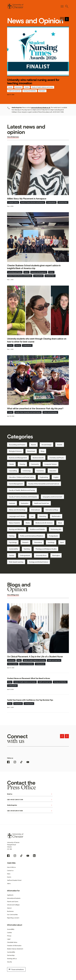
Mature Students (14, 523)
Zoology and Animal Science (39, 562)
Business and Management (39, 272)
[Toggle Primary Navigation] (62, 6)
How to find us (11, 867)
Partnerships (11, 955)
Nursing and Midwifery (30, 91)
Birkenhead (18, 87)
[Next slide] (67, 19)
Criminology (27, 471)
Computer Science (13, 202)
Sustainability (13, 549)
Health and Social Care (14, 91)
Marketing (43, 516)
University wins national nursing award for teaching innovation (33, 82)
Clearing (18, 345)
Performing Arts (56, 529)
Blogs (43, 451)
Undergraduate (51, 202)
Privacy (9, 936)
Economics (40, 471)
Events (9, 877)
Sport (62, 542)
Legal (9, 939)
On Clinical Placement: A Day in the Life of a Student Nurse (35, 657)
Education (53, 471)
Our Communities (12, 915)
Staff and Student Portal (14, 880)
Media (28, 523)
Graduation (25, 503)
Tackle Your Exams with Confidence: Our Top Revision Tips (30, 700)
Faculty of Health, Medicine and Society (42, 87)
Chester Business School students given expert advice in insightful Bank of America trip (34, 267)
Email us (30, 794)
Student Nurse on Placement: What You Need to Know (29, 678)
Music (60, 523)
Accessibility (11, 929)
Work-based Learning (16, 562)
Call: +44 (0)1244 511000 (30, 811)
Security (10, 962)
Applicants (10, 895)
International (35, 510)
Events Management (16, 484)
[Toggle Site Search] (67, 6)
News (9, 874)
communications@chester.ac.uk (41, 108)
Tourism (12, 555)
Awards (10, 87)
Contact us (10, 870)
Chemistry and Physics (57, 458)
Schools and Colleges (13, 905)
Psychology (13, 542)
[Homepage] (15, 6)
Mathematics (56, 516)
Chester (27, 87)
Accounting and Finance (15, 272)
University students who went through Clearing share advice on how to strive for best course (37, 340)
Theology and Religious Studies (46, 549)
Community (35, 464)
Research (25, 542)
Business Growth (38, 458)
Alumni (26, 272)
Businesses (10, 911)
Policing (12, 536)
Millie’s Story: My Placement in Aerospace (27, 199)
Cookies (9, 932)
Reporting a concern (13, 918)
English (56, 477)
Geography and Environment (52, 497)
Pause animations (16, 969)
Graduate (12, 503)
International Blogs (52, 510)
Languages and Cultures (17, 516)
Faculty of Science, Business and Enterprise (33, 202)
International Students (14, 898)
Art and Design (46, 445)
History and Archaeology (50, 412)
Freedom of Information (14, 946)
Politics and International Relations (32, 536)
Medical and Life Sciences (44, 523)
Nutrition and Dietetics (37, 529)
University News (63, 202)
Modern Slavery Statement (15, 949)
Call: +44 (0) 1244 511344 (30, 800)
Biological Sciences (15, 451)
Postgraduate (53, 536)
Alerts (9, 884)
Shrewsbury (38, 542)
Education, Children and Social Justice (21, 477)
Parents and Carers (13, 901)
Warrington (42, 91)
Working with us (12, 959)
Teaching (27, 549)
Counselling (13, 471)
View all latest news (13, 137)
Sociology (51, 542)
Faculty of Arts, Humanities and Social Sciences (28, 412)
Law (32, 516)
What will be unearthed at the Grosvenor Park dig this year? (35, 408)
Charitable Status (12, 942)
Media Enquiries (30, 805)
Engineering (44, 477)
